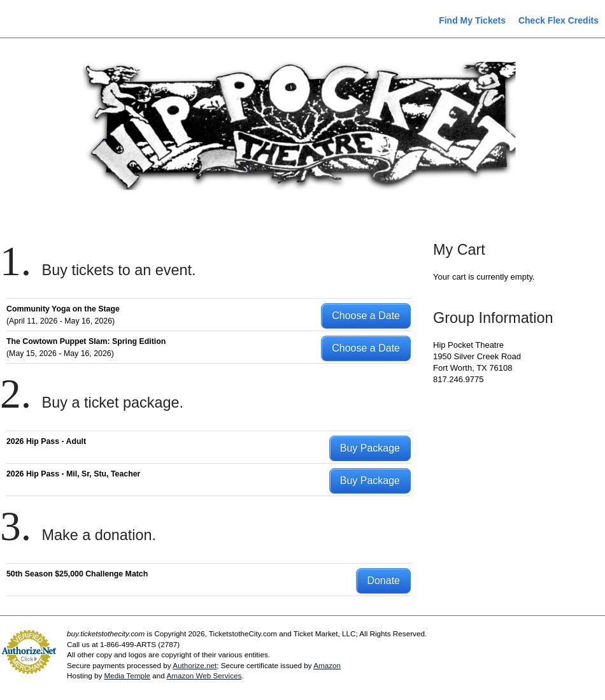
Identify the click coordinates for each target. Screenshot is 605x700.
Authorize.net (195, 665)
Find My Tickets (472, 20)
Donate (383, 581)
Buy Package (370, 448)
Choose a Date (366, 316)
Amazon (327, 665)
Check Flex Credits (559, 20)
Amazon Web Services (204, 675)
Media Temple (127, 675)
